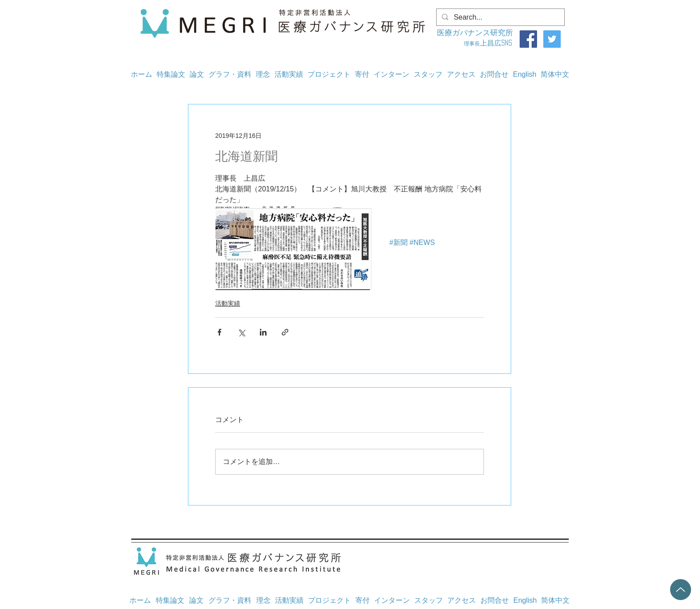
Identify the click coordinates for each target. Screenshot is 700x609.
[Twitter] (552, 39)
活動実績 (228, 303)
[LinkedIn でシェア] (263, 332)
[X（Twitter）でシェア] (241, 332)
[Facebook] (528, 39)
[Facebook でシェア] (219, 332)
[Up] (681, 590)
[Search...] (500, 17)
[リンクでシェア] (285, 332)
